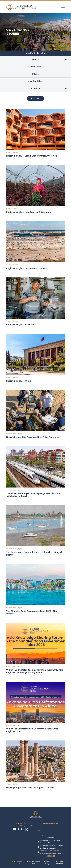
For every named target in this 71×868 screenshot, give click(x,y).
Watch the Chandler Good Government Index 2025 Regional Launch (32, 730)
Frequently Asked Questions (34, 863)
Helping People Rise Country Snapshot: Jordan (30, 788)
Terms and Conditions (59, 863)
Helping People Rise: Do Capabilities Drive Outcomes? (33, 437)
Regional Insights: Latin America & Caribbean (29, 212)
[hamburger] (63, 6)
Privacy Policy (47, 863)
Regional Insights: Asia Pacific (21, 325)
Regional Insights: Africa (18, 381)
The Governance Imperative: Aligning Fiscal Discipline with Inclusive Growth (33, 495)
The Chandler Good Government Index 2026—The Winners (32, 612)
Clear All (36, 98)
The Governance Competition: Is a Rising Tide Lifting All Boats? (34, 554)
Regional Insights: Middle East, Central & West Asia (32, 156)
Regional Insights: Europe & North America (28, 268)
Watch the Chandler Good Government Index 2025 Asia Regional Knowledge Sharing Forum (35, 671)
